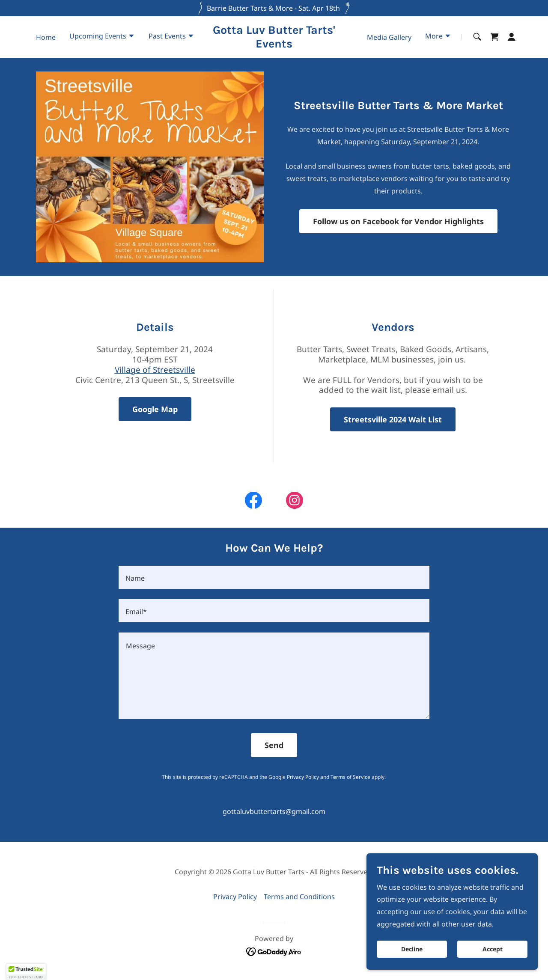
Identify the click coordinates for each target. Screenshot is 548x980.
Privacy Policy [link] (303, 777)
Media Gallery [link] (389, 37)
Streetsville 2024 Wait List (393, 419)
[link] (274, 45)
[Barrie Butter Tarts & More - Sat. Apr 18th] (274, 8)
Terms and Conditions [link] (299, 897)
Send (274, 745)
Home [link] (46, 37)
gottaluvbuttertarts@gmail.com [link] (274, 811)
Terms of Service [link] (350, 777)
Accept (493, 949)
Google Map (155, 409)
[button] (102, 37)
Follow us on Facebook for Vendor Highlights (398, 221)
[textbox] (274, 577)
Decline (412, 949)
